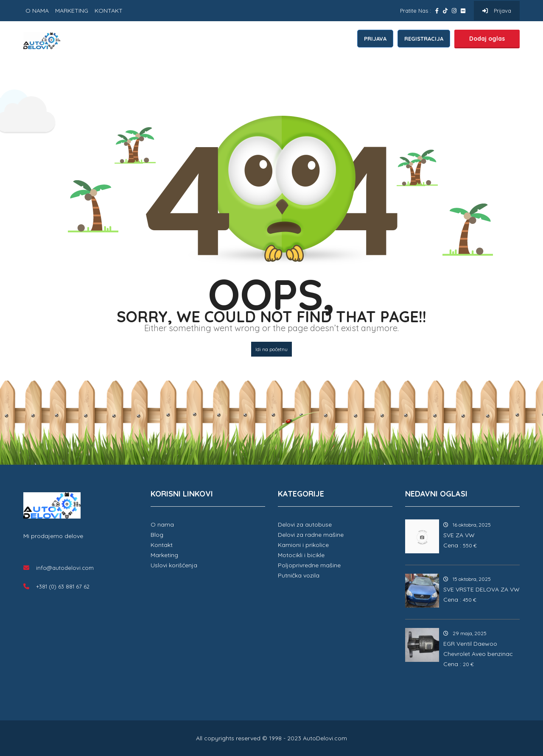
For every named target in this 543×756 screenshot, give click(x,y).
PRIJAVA (375, 39)
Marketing (164, 555)
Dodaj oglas (487, 39)
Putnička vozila (299, 575)
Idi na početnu (271, 349)
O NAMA (37, 11)
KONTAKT (109, 11)
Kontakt (162, 545)
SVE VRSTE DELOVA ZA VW (481, 589)
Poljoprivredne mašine (309, 565)
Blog (157, 535)
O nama (162, 524)
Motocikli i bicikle (301, 555)
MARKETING (72, 11)
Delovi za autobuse (305, 524)
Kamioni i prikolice (303, 545)
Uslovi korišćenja (174, 565)
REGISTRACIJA (424, 39)
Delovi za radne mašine (311, 535)
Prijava (497, 11)
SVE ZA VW (459, 535)
